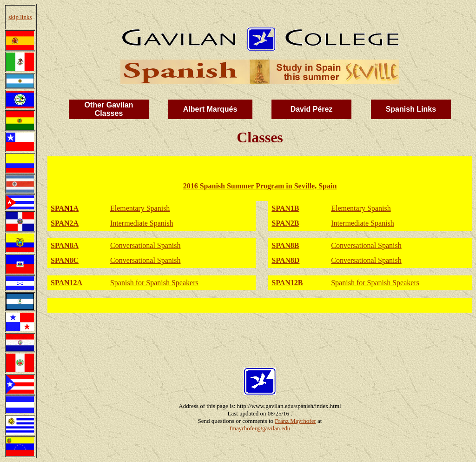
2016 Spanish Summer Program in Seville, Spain (260, 186)
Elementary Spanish (140, 208)
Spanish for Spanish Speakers (154, 283)
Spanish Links (411, 109)
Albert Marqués (210, 109)
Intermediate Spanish (142, 223)
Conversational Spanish (145, 245)
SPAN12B (287, 283)
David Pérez (312, 109)
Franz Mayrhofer (295, 421)
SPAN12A (66, 283)
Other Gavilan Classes (109, 109)
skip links (20, 17)
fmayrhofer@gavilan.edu (260, 428)
